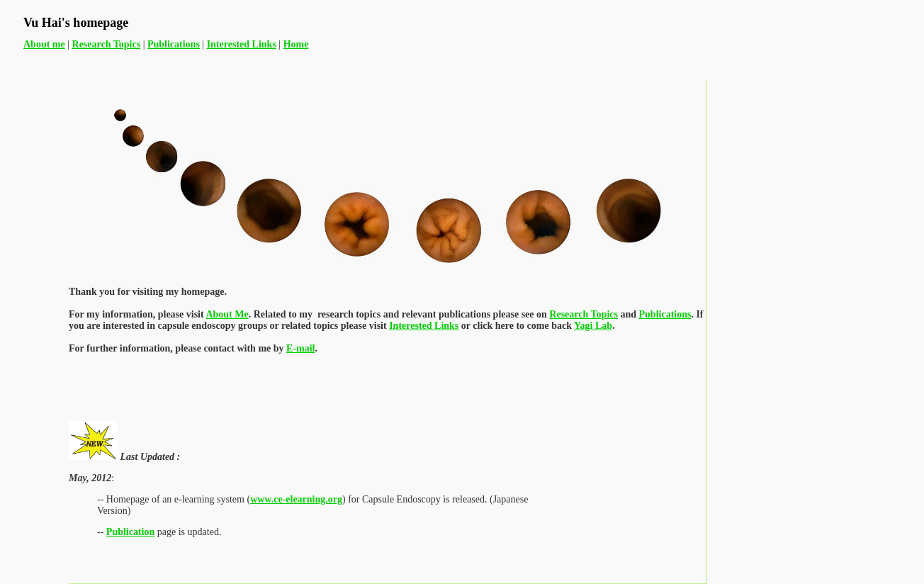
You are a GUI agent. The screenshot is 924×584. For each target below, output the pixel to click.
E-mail (300, 348)
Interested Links (424, 326)
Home (296, 44)
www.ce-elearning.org (296, 499)
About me (44, 44)
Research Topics (584, 314)
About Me (227, 314)
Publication (130, 532)
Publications (665, 314)
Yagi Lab (593, 326)
